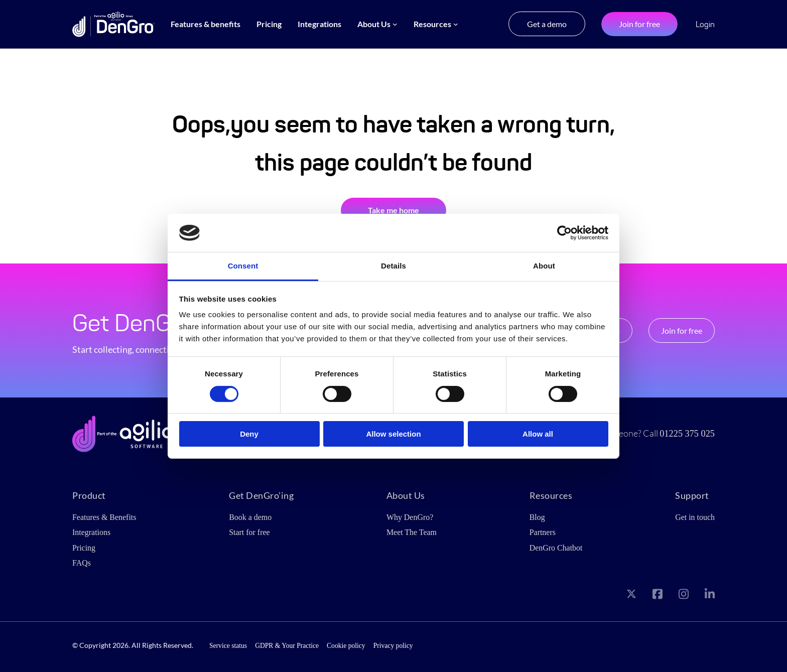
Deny (249, 434)
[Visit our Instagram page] (684, 596)
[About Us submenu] (395, 24)
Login (705, 24)
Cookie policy (346, 646)
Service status (228, 646)
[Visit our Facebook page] (658, 596)
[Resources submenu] (456, 24)
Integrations (91, 532)
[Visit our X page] (631, 596)
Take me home (393, 210)
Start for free (249, 532)
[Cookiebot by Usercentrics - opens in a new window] (564, 233)
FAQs (82, 563)
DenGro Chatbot (556, 548)
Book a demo (250, 517)
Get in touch (695, 517)
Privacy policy (393, 646)
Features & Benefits (104, 517)
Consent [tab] (243, 266)
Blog (537, 517)
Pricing (84, 548)
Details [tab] (393, 266)
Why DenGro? (410, 517)
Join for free (639, 24)
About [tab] (544, 266)
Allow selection (393, 434)
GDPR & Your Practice (287, 646)
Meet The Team (412, 532)
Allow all (538, 434)
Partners (543, 532)
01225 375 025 (687, 434)
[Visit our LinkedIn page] (710, 596)
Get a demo (547, 24)
